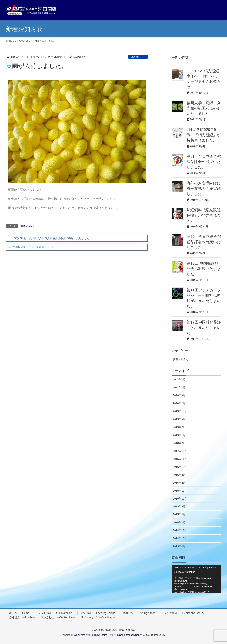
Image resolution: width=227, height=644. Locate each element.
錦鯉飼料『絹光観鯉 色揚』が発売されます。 (204, 215)
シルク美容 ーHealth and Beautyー (185, 613)
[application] (196, 579)
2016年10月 (180, 467)
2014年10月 (180, 538)
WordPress (80, 635)
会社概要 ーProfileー (22, 617)
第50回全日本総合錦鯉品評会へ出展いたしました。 (204, 242)
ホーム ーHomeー (20, 613)
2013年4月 (179, 546)
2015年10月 (180, 499)
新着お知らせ (138, 57)
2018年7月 (179, 443)
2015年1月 (179, 523)
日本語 (188, 6)
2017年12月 (180, 451)
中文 (186, 14)
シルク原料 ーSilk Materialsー (56, 613)
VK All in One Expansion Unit (125, 635)
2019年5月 (179, 419)
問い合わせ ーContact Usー (58, 617)
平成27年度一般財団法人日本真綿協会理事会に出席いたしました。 (52, 238)
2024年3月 (179, 380)
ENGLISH (190, 10)
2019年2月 (179, 427)
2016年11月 (180, 459)
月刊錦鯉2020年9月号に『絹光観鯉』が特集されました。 (204, 135)
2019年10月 (180, 411)
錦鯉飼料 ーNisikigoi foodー (140, 613)
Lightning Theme (99, 635)
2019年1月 (179, 435)
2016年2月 (179, 483)
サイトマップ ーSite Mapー (98, 617)
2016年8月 (179, 475)
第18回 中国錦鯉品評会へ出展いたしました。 (204, 269)
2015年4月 (179, 514)
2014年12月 (180, 530)
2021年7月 (179, 387)
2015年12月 (180, 491)
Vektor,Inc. (148, 635)
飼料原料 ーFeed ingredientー (99, 613)
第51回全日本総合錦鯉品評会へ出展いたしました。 (204, 162)
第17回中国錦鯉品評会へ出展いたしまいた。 (204, 327)
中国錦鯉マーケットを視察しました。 (35, 247)
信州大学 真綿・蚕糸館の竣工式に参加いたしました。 (204, 108)
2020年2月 (179, 403)
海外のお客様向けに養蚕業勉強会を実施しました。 (204, 188)
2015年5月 (179, 506)
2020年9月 (179, 395)
